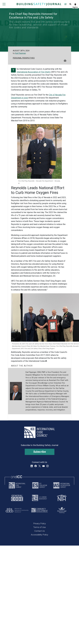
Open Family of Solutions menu (65, 4)
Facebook (36, 466)
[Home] (39, 4)
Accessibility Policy (39, 535)
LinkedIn (32, 466)
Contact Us (40, 531)
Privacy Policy (39, 523)
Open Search (70, 4)
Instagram (47, 466)
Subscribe (39, 452)
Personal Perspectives (24, 58)
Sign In (75, 4)
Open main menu (4, 4)
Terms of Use (39, 527)
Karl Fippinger (21, 53)
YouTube (44, 466)
